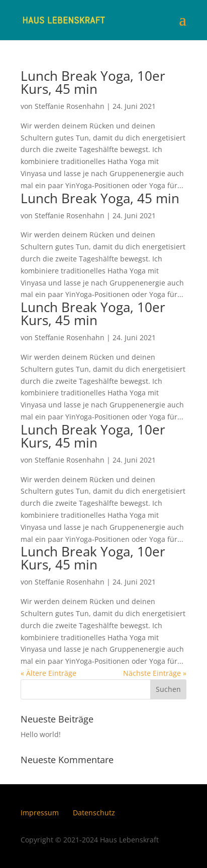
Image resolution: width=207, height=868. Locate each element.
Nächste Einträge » (155, 673)
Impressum (40, 813)
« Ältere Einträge (48, 673)
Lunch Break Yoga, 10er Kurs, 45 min (93, 82)
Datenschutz (94, 813)
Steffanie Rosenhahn (70, 106)
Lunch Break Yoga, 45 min (100, 198)
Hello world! (41, 734)
